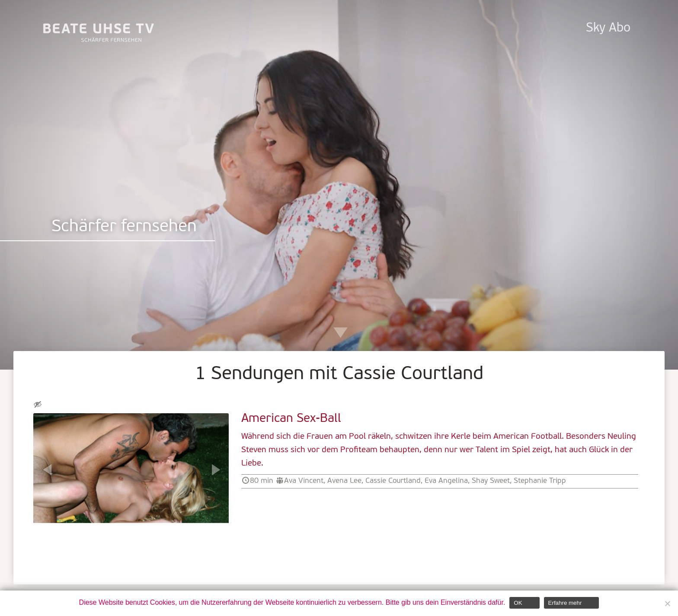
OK (518, 603)
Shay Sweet (491, 481)
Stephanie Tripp (540, 481)
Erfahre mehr (565, 603)
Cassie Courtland (393, 481)
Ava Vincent (304, 481)
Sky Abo (608, 28)
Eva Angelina (446, 481)
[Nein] (667, 603)
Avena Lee (344, 481)
